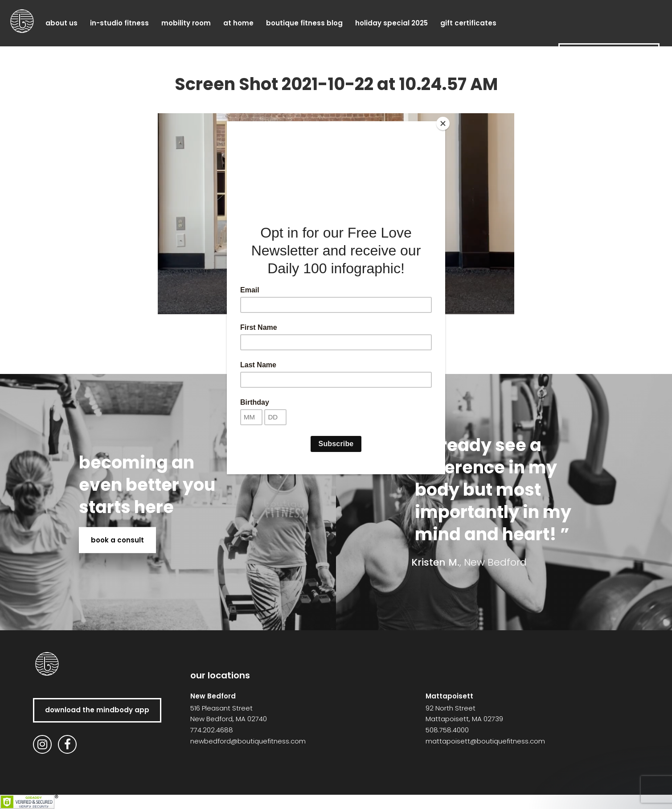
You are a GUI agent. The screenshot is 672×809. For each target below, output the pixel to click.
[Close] (443, 123)
